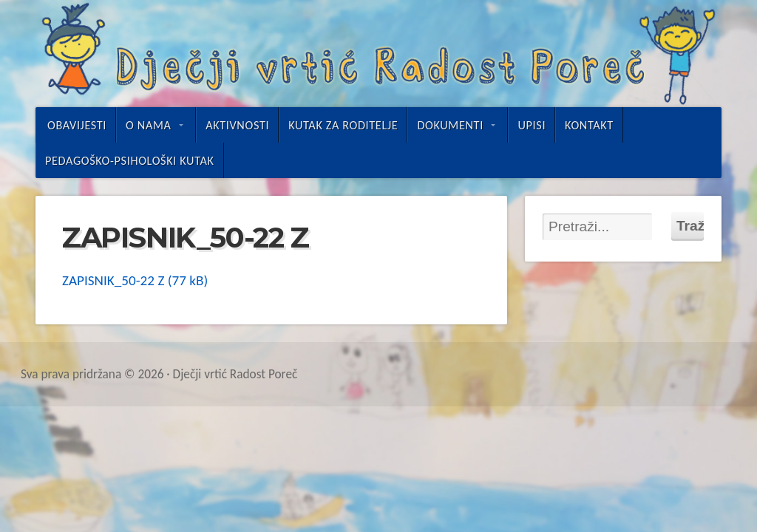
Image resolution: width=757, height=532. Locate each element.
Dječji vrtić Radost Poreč (378, 54)
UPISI (532, 125)
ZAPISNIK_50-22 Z (113, 280)
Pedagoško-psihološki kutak (130, 160)
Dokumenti (450, 125)
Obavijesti (77, 125)
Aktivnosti (237, 125)
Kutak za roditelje (343, 125)
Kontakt (589, 125)
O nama (148, 125)
